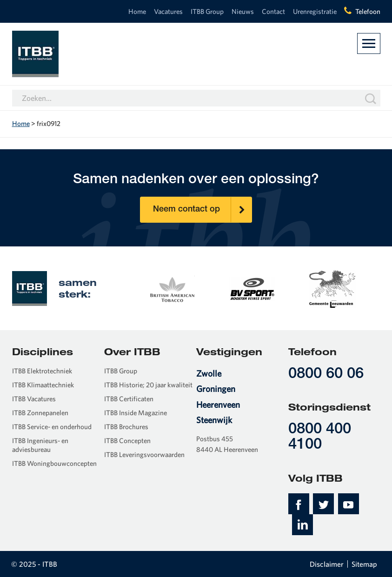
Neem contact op (202, 210)
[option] (172, 288)
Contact (273, 11)
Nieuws (243, 11)
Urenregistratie (315, 11)
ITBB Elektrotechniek (42, 371)
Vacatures (168, 11)
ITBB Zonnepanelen (40, 413)
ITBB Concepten (127, 441)
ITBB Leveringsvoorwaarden (144, 454)
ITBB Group (207, 11)
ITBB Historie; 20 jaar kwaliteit (148, 385)
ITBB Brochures (126, 427)
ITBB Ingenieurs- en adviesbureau (40, 445)
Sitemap (364, 564)
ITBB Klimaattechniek (43, 385)
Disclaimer (327, 564)
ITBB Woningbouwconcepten (54, 463)
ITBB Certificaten (129, 399)
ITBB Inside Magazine (136, 413)
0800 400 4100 (320, 438)
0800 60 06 (326, 375)
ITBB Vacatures (34, 399)
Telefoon (368, 11)
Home (137, 11)
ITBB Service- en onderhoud (52, 427)
